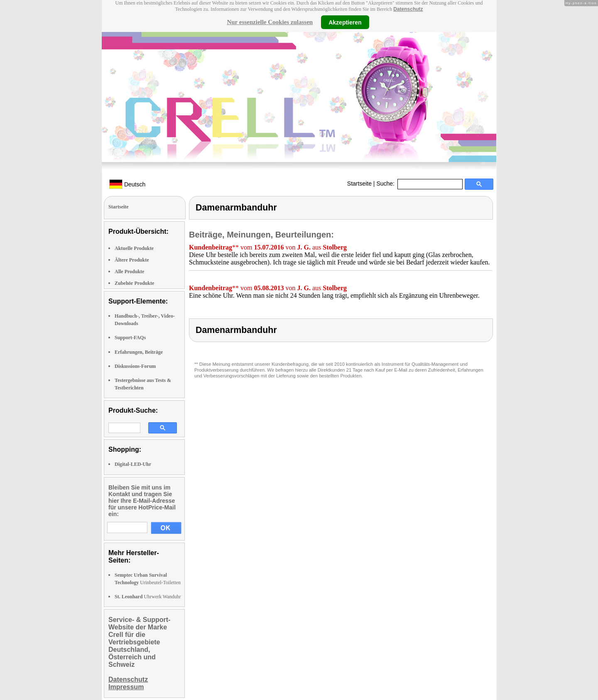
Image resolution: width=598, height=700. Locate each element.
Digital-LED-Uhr (133, 464)
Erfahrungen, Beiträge (139, 352)
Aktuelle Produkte (134, 248)
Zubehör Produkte (134, 283)
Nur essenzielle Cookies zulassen (270, 22)
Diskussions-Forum (135, 366)
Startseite (359, 184)
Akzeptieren (345, 22)
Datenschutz (408, 9)
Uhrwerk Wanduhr (148, 597)
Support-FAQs (130, 338)
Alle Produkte (129, 272)
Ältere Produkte (132, 260)
